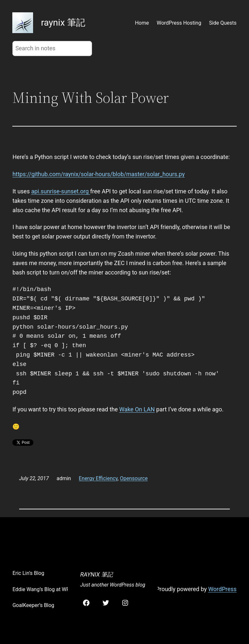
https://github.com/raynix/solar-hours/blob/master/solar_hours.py (98, 174)
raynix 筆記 (63, 23)
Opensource (134, 478)
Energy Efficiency (98, 478)
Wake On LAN (137, 409)
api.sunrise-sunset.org (61, 191)
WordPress (222, 589)
